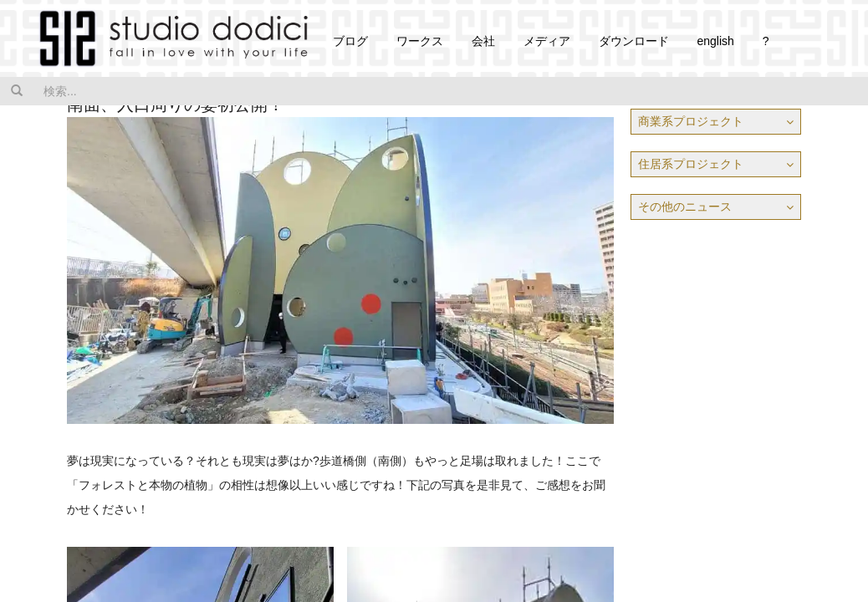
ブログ (350, 41)
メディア (547, 41)
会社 (483, 41)
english (715, 41)
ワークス (420, 41)
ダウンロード (634, 41)
